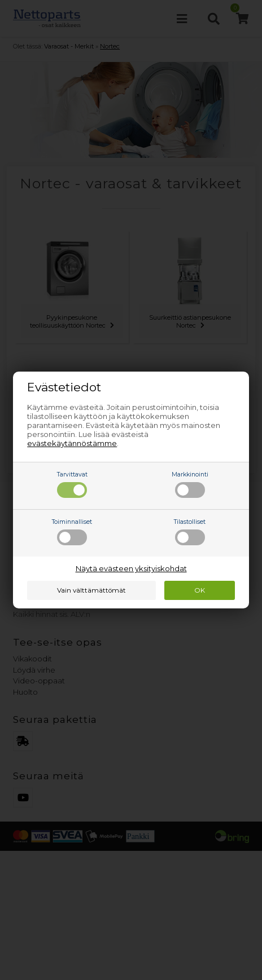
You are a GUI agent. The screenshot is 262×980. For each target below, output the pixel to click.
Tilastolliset (190, 532)
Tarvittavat (72, 484)
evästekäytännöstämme (72, 443)
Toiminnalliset (72, 532)
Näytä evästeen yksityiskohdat (131, 568)
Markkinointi (190, 484)
